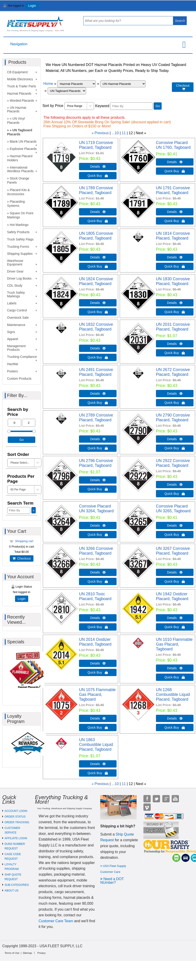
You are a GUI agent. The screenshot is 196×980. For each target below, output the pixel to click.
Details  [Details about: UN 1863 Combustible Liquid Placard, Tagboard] (98, 764)
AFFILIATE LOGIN (16, 838)
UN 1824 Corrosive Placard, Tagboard (96, 281)
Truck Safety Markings (16, 294)
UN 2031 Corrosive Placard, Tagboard (173, 327)
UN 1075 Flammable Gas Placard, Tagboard (97, 695)
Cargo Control (17, 310)
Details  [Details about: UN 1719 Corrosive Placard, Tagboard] (98, 167)
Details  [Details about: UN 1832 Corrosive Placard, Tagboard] (98, 348)
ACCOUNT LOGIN (16, 811)
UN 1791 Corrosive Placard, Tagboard (173, 190)
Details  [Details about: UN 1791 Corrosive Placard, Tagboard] (175, 212)
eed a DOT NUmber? (112, 881)
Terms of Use (12, 953)
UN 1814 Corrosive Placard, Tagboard (173, 236)
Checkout (22, 558)
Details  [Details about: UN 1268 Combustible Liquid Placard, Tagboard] (175, 718)
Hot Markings (19, 225)
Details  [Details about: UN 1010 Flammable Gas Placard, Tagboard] (175, 668)
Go (158, 106)
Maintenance (16, 325)
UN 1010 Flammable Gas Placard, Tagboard (174, 644)
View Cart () (178, 8)
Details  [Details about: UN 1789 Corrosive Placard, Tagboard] (98, 212)
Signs (11, 332)
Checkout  (183, 87)
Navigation (19, 44)
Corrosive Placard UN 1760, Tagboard (173, 145)
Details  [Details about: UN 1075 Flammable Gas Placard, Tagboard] (98, 718)
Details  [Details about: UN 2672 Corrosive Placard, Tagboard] (175, 394)
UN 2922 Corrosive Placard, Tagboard (173, 463)
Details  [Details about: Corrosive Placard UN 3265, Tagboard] (175, 525)
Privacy (41, 953)
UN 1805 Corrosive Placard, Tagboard (96, 236)
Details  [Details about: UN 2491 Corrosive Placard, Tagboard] (98, 394)
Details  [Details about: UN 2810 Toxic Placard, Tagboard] (98, 618)
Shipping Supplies (20, 254)
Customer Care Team (56, 921)
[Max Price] (29, 423)
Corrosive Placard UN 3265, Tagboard (173, 509)
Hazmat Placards (19, 93)
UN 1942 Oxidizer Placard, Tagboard (172, 596)
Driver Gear (15, 271)
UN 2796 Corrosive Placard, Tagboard (96, 463)
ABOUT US (11, 891)
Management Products (16, 348)
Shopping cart (24, 541)
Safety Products (18, 232)
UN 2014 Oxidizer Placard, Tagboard (95, 642)
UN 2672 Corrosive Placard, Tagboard (173, 372)
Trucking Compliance (22, 357)
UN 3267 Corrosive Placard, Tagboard (173, 551)
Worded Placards (22, 101)
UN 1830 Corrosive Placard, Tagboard (173, 281)
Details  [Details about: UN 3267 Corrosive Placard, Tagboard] (175, 572)
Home (48, 84)
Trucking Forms (18, 247)
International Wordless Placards (20, 169)
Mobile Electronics (20, 79)
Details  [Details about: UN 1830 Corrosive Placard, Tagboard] (175, 303)
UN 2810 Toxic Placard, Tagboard (95, 596)
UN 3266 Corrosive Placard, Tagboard (96, 551)
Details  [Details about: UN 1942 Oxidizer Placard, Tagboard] (175, 618)
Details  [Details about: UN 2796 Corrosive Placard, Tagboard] (98, 480)
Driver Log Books (19, 278)
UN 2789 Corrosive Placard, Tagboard (96, 418)
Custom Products (19, 379)
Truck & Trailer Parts (22, 86)
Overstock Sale (18, 318)
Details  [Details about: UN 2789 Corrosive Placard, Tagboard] (98, 439)
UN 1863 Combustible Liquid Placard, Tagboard (96, 745)
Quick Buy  (98, 176)
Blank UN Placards (23, 141)
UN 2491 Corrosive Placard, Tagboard (96, 372)
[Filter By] (131, 106)
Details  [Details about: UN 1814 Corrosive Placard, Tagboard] (175, 257)
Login (32, 6)
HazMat (13, 364)
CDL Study (15, 285)
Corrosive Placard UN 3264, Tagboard (96, 509)
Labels (12, 303)
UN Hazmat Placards (17, 109)
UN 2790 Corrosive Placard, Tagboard (173, 418)
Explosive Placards (23, 149)
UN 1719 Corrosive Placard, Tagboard (96, 145)
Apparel (13, 339)
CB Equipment (17, 72)
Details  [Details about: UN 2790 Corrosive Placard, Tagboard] (175, 439)
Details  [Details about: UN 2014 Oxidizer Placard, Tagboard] (98, 663)
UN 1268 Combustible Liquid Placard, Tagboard (173, 695)
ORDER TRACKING (17, 822)
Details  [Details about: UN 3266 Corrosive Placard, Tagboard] (98, 572)
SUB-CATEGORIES (17, 885)
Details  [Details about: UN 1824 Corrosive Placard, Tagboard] (98, 303)
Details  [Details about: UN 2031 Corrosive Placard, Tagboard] (175, 344)
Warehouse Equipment (15, 263)
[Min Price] (14, 423)
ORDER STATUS (15, 817)
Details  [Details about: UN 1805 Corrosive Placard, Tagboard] (98, 257)
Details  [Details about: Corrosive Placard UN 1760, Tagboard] (175, 162)
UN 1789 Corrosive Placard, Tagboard (96, 190)
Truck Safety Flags (20, 239)
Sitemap (27, 953)
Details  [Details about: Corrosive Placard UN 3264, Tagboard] (98, 525)
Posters (12, 371)
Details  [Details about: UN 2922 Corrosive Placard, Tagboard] (175, 485)
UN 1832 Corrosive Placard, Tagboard (96, 327)
